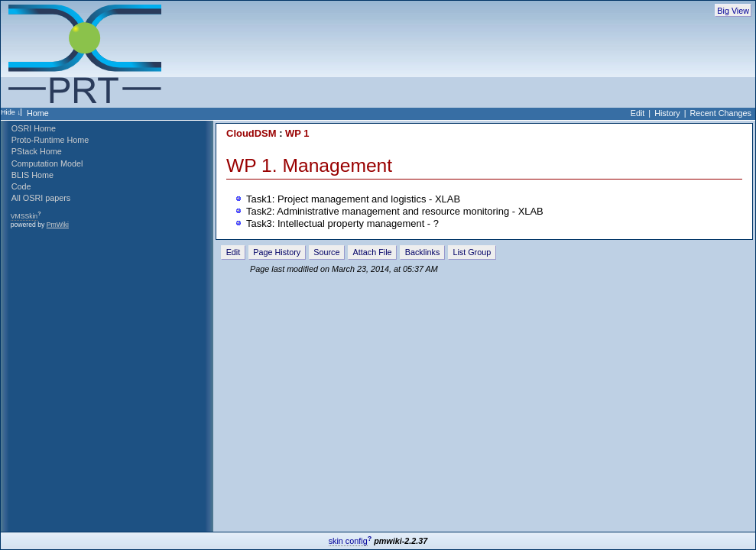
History (667, 113)
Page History (277, 252)
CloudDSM (251, 133)
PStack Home (37, 151)
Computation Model (47, 163)
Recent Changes (721, 113)
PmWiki (58, 225)
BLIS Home (32, 175)
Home (38, 113)
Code (21, 186)
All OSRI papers (41, 198)
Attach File (373, 252)
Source (326, 252)
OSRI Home (34, 128)
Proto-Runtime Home (50, 140)
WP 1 (297, 133)
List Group (472, 252)
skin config (348, 541)
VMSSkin (24, 216)
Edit (638, 113)
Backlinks (423, 252)
